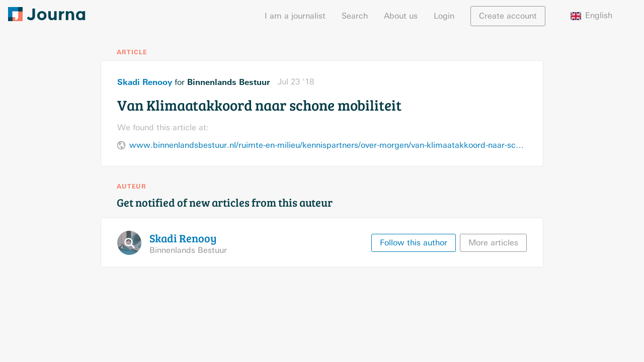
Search (355, 16)
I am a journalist (295, 16)
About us (401, 16)
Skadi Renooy (145, 82)
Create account (508, 16)
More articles (493, 243)
